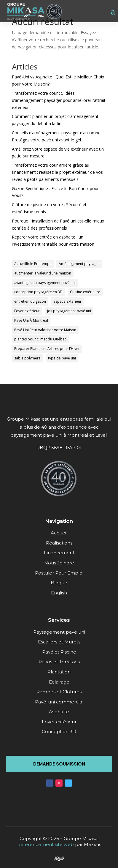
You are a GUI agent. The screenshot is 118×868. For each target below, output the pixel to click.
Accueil (59, 533)
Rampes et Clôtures (59, 692)
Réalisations (59, 543)
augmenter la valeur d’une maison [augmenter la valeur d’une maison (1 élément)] (43, 273)
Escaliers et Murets (59, 642)
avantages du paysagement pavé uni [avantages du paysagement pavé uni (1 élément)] (45, 283)
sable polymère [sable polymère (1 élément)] (27, 358)
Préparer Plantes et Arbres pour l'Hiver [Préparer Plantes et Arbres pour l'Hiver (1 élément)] (47, 349)
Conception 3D (59, 732)
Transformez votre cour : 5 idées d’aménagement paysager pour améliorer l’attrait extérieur (59, 100)
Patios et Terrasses (59, 662)
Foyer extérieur (59, 722)
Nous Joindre (59, 563)
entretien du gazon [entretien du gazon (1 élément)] (30, 301)
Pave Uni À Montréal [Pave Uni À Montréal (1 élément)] (31, 320)
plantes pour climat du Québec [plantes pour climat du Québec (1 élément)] (40, 339)
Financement (59, 553)
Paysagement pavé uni (59, 632)
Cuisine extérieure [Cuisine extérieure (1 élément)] (85, 292)
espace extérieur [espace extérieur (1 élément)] (67, 301)
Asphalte (59, 712)
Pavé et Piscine (59, 652)
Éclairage (59, 682)
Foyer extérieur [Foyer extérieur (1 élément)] (27, 311)
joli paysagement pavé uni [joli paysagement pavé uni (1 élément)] (69, 311)
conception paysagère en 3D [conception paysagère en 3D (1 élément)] (38, 292)
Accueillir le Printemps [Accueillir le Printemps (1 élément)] (33, 264)
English (59, 593)
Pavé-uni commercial (59, 702)
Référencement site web (46, 844)
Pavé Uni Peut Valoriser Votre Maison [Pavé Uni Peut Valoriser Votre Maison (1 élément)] (45, 330)
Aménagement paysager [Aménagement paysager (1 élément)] (79, 264)
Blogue (59, 583)
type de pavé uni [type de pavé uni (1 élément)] (62, 358)
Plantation (59, 672)
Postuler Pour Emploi (59, 573)
